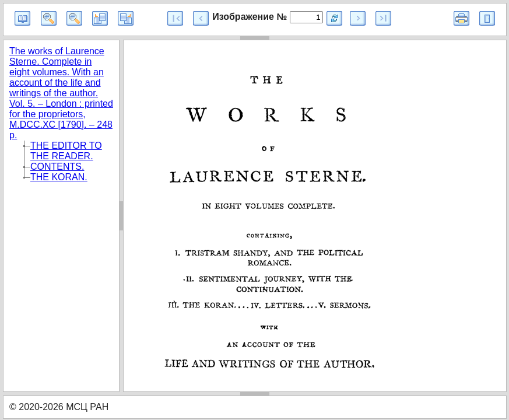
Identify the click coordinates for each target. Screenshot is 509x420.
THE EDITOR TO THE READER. (66, 151)
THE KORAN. (59, 177)
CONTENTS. (57, 167)
